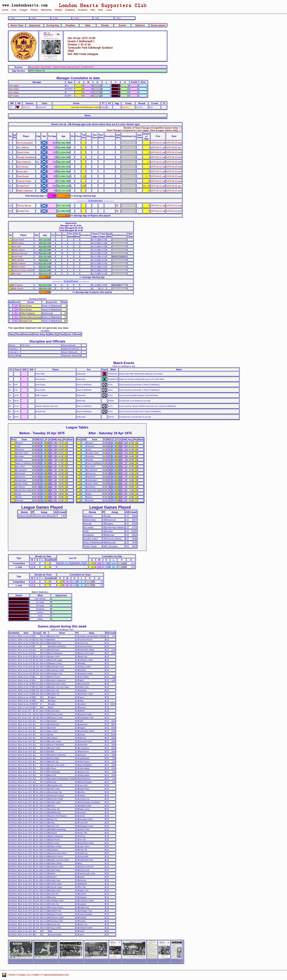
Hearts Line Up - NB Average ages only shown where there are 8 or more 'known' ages (95, 124)
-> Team (118, 18)
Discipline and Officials (47, 341)
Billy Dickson (18, 289)
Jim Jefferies (23, 148)
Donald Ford (23, 186)
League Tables (77, 427)
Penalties (70, 25)
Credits (35, 975)
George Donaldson (26, 157)
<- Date (33, 18)
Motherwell (42, 107)
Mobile (58, 10)
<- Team (12, 18)
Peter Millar (18, 257)
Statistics (70, 10)
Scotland (83, 10)
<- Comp (54, 18)
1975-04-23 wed (174, 143)
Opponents (35, 25)
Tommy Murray (24, 206)
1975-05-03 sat (173, 148)
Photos (34, 10)
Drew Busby (23, 176)
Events (122, 25)
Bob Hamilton (19, 260)
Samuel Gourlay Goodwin (23, 270)
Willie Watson (19, 243)
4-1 (103, 107)
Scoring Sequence (38, 299)
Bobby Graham (19, 267)
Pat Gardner (18, 285)
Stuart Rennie (19, 240)
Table (88, 25)
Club (14, 10)
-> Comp (76, 18)
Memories (46, 10)
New (101, 10)
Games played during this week (62, 626)
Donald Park (23, 211)
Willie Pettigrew (19, 263)
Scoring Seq (53, 25)
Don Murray (23, 167)
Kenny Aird (22, 171)
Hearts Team (17, 25)
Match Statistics (40, 592)
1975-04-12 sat (158, 143)
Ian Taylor (17, 274)
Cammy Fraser (24, 181)
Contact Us (24, 975)
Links (109, 10)
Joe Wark (17, 246)
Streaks (105, 25)
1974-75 (26, 107)
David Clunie (23, 152)
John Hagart (14, 86)
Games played (158, 25)
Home (5, 10)
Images (24, 10)
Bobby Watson (19, 250)
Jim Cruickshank (25, 143)
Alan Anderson (24, 162)
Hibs (93, 10)
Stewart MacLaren (21, 253)
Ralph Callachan (25, 191)
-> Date (96, 18)
